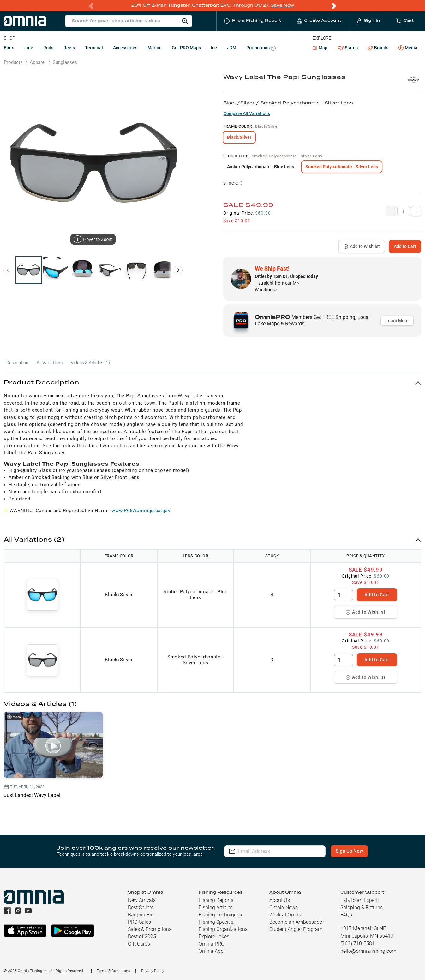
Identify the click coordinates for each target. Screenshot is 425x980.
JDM (232, 47)
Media (408, 48)
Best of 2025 (142, 936)
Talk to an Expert (359, 900)
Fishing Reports (216, 900)
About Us (280, 900)
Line (29, 47)
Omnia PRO (212, 943)
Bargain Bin (141, 914)
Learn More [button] (397, 320)
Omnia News (284, 907)
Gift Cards (139, 943)
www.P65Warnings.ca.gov (141, 510)
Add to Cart (405, 246)
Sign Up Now (350, 851)
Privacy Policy (153, 971)
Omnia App (211, 951)
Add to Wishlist (362, 246)
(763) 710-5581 (358, 943)
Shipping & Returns (362, 907)
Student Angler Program (296, 929)
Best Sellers (141, 907)
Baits (9, 47)
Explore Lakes (214, 936)
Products (13, 62)
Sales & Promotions (150, 929)
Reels (69, 47)
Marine (155, 47)
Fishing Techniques (220, 914)
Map (320, 47)
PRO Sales (139, 922)
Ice (214, 47)
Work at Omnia (286, 914)
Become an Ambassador (297, 922)
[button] (212, 382)
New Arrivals (142, 900)
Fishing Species (216, 922)
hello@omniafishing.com (368, 951)
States (348, 48)
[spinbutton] (344, 595)
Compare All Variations (247, 113)
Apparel (38, 62)
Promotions (261, 48)
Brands (378, 48)
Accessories (125, 47)
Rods (48, 47)
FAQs (346, 914)
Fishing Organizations (223, 929)
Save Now (282, 5)
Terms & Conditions (114, 971)
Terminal (94, 47)
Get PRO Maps (186, 47)
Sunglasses (65, 62)
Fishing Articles (216, 907)
